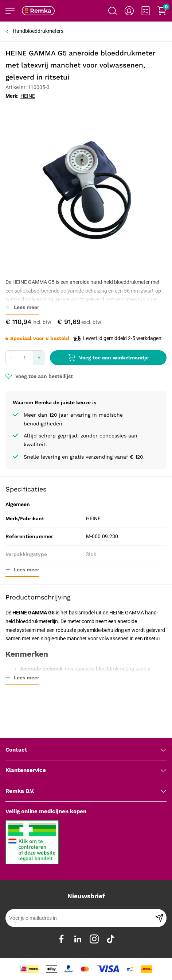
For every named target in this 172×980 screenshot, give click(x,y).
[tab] (86, 750)
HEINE (28, 96)
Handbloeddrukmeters (38, 31)
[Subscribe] (159, 918)
